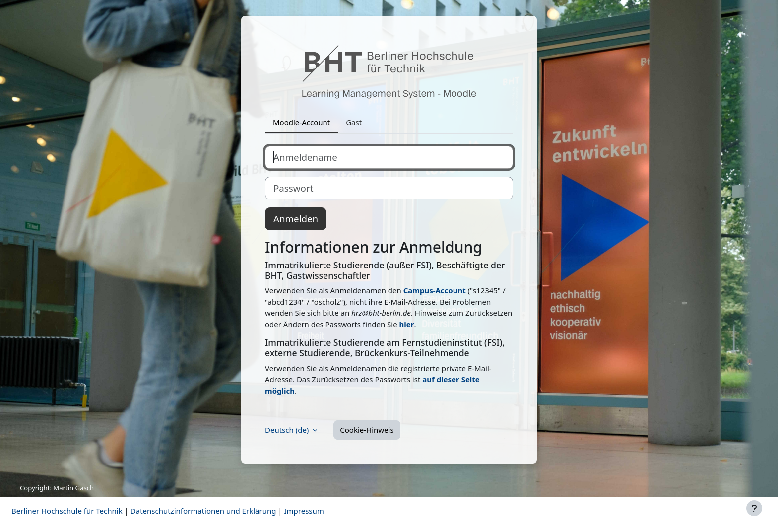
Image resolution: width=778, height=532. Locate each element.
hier (407, 324)
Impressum (304, 511)
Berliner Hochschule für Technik (67, 511)
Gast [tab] (354, 122)
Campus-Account (435, 290)
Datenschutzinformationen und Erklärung (203, 511)
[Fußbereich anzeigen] (754, 508)
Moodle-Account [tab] (301, 122)
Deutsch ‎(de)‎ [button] (288, 430)
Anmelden (296, 219)
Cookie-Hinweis (367, 430)
